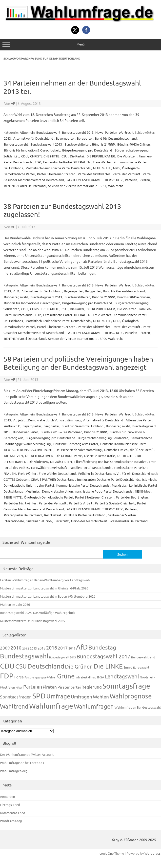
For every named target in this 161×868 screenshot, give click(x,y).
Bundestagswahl (48, 132)
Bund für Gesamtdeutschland (116, 138)
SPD (103, 186)
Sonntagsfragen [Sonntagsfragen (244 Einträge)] (16, 697)
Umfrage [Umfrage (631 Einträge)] (58, 696)
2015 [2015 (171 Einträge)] (41, 648)
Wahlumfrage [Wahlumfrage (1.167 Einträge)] (51, 706)
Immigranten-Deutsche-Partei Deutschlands (108, 479)
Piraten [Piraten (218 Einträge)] (50, 687)
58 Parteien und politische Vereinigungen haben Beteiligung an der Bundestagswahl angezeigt (78, 363)
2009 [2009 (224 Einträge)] (5, 648)
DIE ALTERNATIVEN (39, 456)
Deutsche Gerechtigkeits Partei (76, 444)
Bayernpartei (65, 138)
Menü (80, 45)
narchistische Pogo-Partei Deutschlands (104, 491)
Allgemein (27, 132)
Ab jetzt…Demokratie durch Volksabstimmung (47, 420)
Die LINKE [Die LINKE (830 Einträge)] (108, 666)
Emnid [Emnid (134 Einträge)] (128, 667)
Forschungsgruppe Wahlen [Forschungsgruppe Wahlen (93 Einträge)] (40, 677)
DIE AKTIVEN (13, 456)
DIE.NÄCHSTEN (61, 462)
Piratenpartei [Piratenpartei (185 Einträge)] (69, 687)
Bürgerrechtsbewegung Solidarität (103, 438)
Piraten (145, 180)
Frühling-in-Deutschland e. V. (99, 473)
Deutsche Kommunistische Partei (124, 444)
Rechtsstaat (53, 515)
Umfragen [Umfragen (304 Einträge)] (81, 696)
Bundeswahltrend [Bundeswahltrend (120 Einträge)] (143, 657)
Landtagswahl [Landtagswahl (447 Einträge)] (122, 676)
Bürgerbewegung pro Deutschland (87, 150)
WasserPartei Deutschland (129, 521)
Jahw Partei (45, 485)
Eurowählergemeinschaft (49, 467)
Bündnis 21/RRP (103, 144)
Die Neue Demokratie (100, 456)
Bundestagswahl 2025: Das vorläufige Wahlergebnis (38, 613)
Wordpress (152, 853)
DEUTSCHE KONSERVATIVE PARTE (29, 450)
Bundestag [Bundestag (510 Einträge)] (102, 647)
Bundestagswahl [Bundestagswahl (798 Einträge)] (24, 656)
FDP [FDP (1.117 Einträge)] (7, 676)
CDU (24, 156)
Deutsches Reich (116, 450)
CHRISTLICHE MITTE (45, 156)
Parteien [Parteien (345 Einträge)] (33, 686)
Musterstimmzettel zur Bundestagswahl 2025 (32, 621)
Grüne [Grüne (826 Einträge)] (66, 676)
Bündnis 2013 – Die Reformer (61, 432)
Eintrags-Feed (10, 805)
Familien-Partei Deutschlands (91, 467)
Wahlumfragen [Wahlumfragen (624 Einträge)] (94, 706)
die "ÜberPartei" (142, 450)
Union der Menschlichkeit (89, 521)
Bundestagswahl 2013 (78, 132)
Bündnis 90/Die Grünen (134, 144)
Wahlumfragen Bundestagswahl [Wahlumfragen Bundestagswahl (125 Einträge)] (138, 707)
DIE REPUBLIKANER (101, 156)
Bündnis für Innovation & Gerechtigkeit (32, 150)
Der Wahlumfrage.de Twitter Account (27, 754)
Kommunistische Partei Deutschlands (83, 485)
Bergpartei (85, 138)
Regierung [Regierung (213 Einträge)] (92, 687)
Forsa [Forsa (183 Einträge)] (19, 677)
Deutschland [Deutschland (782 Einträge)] (46, 666)
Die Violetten (127, 156)
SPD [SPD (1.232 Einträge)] (39, 696)
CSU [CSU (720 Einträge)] (21, 666)
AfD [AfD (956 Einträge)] (82, 647)
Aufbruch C (12, 426)
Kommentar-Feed (13, 813)
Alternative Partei (139, 420)
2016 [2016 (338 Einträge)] (52, 647)
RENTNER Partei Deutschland (25, 186)
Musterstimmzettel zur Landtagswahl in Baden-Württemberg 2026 (48, 596)
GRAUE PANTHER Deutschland (53, 479)
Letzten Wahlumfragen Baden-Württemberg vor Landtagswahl (45, 580)
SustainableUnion (39, 521)
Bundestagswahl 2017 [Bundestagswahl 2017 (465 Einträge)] (103, 656)
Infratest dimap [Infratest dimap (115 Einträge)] (86, 677)
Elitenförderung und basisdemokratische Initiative (110, 462)
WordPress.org (11, 821)
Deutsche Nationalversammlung (79, 450)
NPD (116, 168)
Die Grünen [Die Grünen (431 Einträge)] (79, 666)
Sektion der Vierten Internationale (73, 186)
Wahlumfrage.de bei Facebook (22, 763)
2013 (7, 138)
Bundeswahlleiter (77, 144)
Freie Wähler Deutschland (57, 473)
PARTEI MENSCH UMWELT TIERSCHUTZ (94, 180)
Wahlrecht (126, 132)
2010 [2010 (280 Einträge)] (16, 648)
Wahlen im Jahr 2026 (15, 604)
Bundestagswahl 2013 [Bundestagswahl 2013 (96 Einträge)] (62, 657)
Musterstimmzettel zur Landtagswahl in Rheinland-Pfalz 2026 (44, 588)
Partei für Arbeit (81, 503)
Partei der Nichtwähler (94, 174)
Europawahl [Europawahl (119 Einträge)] (141, 667)
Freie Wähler (102, 162)
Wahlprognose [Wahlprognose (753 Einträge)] (131, 696)
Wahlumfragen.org (14, 771)
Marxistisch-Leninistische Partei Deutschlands (58, 168)
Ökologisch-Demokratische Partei (48, 497)
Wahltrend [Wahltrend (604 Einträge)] (14, 706)
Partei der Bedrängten (132, 497)
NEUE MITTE (102, 168)
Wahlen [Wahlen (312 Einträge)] (101, 696)
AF (13, 103)
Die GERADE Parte (69, 456)
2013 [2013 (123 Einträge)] (33, 648)
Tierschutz (61, 521)
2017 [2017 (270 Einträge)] (63, 648)
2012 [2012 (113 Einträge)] (26, 648)
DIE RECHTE (126, 456)
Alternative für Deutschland (33, 138)
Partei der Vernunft (126, 174)
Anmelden (7, 796)
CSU (64, 156)
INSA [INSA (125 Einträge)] (101, 677)
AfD (16, 291)
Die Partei (77, 156)
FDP (38, 162)
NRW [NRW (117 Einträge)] (19, 687)
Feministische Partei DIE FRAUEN (67, 162)
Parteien (111, 132)
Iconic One (106, 853)
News (99, 132)
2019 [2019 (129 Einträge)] (72, 648)
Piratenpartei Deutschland (23, 515)
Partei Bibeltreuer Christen (56, 174)
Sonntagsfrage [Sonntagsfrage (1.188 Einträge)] (126, 686)
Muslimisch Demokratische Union (49, 491)
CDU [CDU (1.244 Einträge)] (7, 666)
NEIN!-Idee (143, 491)
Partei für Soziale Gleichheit (115, 503)
